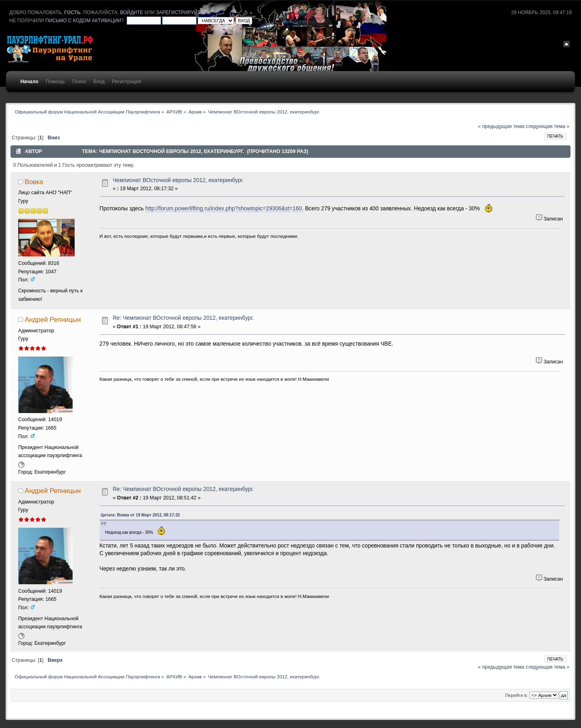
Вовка (34, 182)
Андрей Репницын (53, 319)
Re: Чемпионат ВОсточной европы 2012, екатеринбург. (183, 318)
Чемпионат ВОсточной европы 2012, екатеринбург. (178, 180)
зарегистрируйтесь (183, 13)
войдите (132, 13)
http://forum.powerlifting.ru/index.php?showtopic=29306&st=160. (224, 209)
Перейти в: (516, 695)
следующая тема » (548, 126)
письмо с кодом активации (84, 21)
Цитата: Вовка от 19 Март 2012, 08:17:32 (140, 515)
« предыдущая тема (501, 126)
